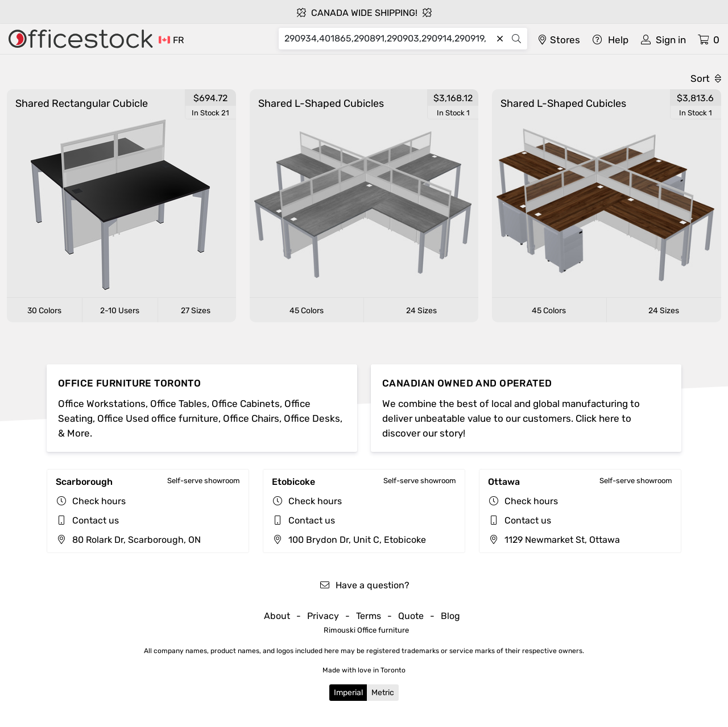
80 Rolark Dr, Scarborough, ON (128, 540)
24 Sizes (421, 311)
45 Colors (307, 311)
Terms (369, 616)
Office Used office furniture (158, 418)
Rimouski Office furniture (366, 630)
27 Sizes (196, 311)
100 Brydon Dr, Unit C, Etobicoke (349, 540)
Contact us (96, 520)
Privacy (323, 616)
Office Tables (179, 404)
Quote (411, 616)
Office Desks (312, 418)
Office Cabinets (246, 404)
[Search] (388, 39)
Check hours (99, 501)
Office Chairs (251, 418)
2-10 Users (120, 311)
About (277, 616)
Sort (706, 78)
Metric (383, 693)
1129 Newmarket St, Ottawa (554, 540)
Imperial (348, 693)
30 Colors (44, 311)
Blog (450, 616)
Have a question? (364, 585)
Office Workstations (102, 404)
